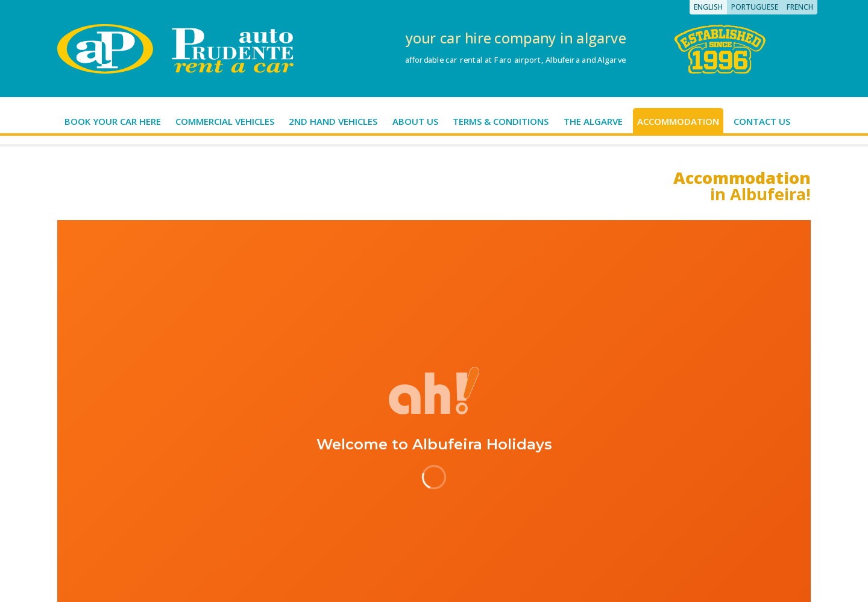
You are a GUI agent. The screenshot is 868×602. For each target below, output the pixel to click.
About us (415, 121)
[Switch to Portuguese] (755, 7)
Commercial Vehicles (225, 121)
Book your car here (113, 121)
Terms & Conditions (501, 121)
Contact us (762, 121)
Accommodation (678, 121)
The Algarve (593, 121)
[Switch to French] (800, 7)
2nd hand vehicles (333, 121)
